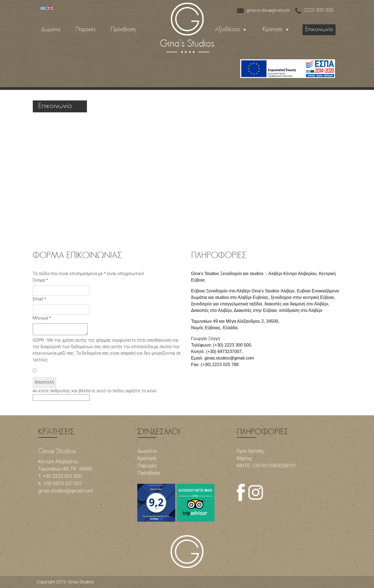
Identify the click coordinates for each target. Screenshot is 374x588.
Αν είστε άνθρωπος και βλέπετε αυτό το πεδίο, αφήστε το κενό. (95, 394)
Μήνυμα (42, 318)
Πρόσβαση (123, 30)
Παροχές (86, 30)
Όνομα (40, 280)
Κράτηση (272, 30)
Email (40, 299)
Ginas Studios (81, 582)
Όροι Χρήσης (251, 451)
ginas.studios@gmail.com (264, 10)
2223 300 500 (314, 10)
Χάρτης (245, 458)
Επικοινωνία (319, 30)
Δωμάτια (51, 30)
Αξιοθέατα (227, 30)
